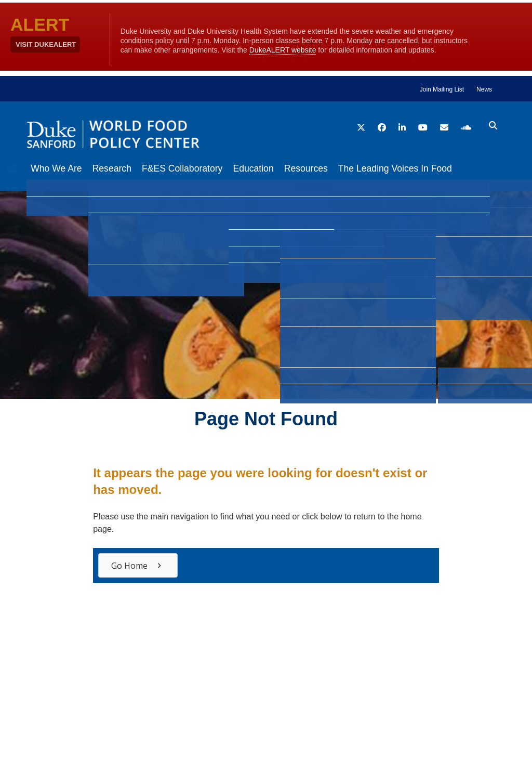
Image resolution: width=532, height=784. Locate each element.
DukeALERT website (283, 50)
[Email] (12, 231)
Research (117, 168)
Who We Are (56, 168)
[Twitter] (12, 168)
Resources (327, 168)
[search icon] (493, 126)
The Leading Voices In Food (421, 168)
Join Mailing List (442, 89)
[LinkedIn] (12, 189)
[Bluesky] (12, 210)
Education (269, 168)
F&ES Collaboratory (192, 168)
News (484, 89)
